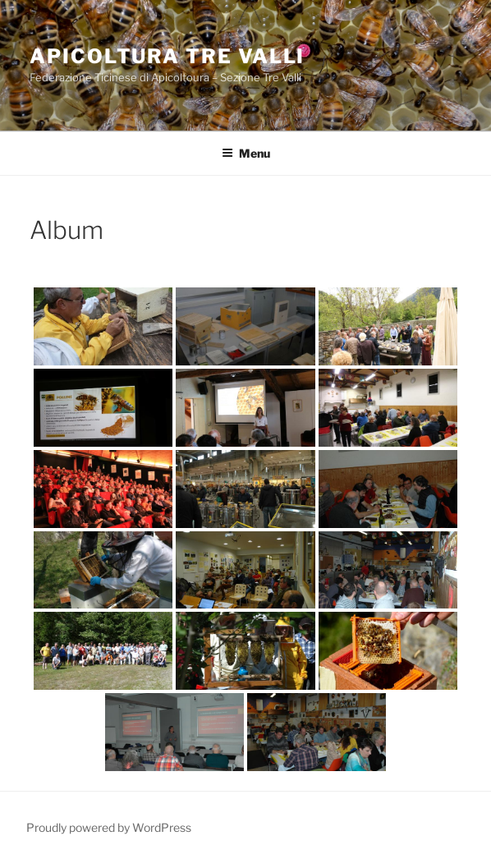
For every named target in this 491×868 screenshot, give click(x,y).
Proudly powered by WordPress (109, 827)
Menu (246, 153)
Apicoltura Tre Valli (167, 56)
